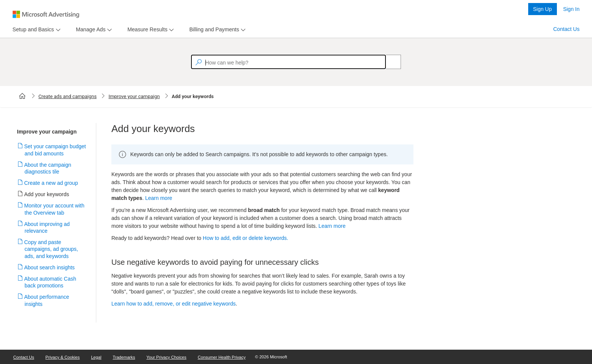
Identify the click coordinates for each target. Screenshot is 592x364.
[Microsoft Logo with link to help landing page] (46, 14)
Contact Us (566, 29)
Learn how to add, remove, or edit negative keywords (173, 304)
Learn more (159, 198)
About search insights (50, 267)
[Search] (389, 62)
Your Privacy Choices (166, 357)
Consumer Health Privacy (222, 357)
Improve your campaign (134, 96)
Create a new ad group (51, 183)
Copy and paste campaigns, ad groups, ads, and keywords (51, 249)
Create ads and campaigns (68, 96)
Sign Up (543, 9)
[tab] (32, 30)
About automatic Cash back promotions (50, 282)
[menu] (35, 30)
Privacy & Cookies (62, 357)
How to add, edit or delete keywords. (245, 238)
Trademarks (124, 357)
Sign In (571, 9)
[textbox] (288, 62)
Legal (96, 357)
